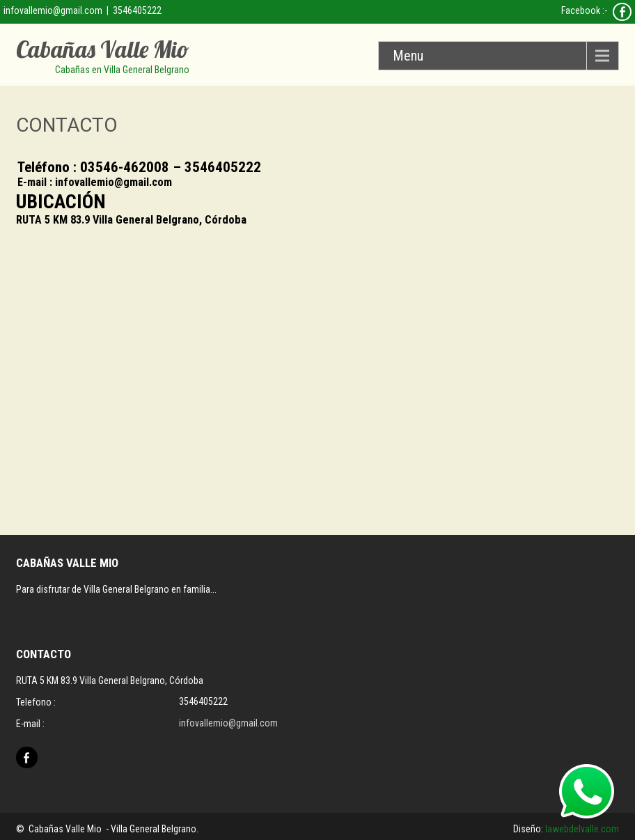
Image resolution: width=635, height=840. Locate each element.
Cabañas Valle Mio (103, 49)
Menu (408, 56)
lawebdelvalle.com (582, 829)
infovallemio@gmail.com (53, 10)
